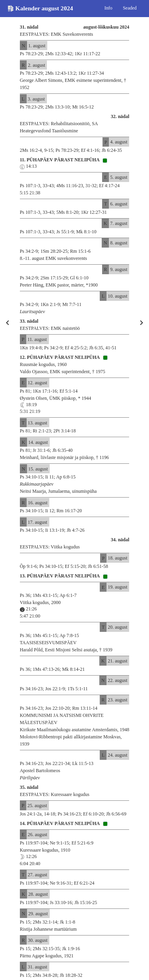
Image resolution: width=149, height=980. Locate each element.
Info (108, 8)
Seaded (130, 8)
